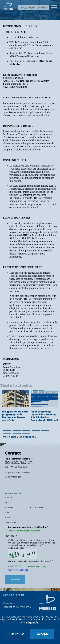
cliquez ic (32, 622)
